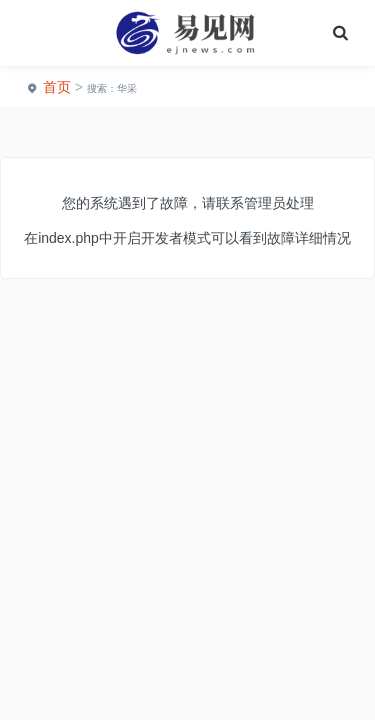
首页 (57, 87)
